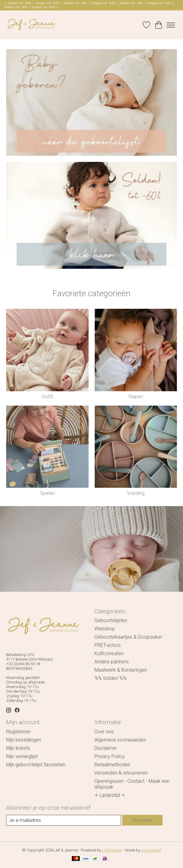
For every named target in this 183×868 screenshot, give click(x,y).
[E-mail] (64, 820)
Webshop (105, 629)
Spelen (47, 493)
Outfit (47, 397)
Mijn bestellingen (24, 740)
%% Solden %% (110, 678)
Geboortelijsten (111, 620)
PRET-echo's (108, 645)
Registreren (18, 732)
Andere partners (112, 662)
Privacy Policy (110, 756)
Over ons (104, 732)
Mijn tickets (18, 748)
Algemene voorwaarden (120, 740)
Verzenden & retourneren (121, 773)
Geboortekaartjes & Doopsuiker (128, 637)
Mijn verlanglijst (22, 756)
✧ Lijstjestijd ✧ (110, 795)
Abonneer (142, 820)
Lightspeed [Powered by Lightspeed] (112, 850)
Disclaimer (106, 748)
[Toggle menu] (171, 25)
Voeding (136, 493)
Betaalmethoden (112, 765)
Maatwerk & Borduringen (121, 670)
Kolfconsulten (109, 653)
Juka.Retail (151, 850)
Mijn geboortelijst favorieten (36, 765)
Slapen (136, 397)
